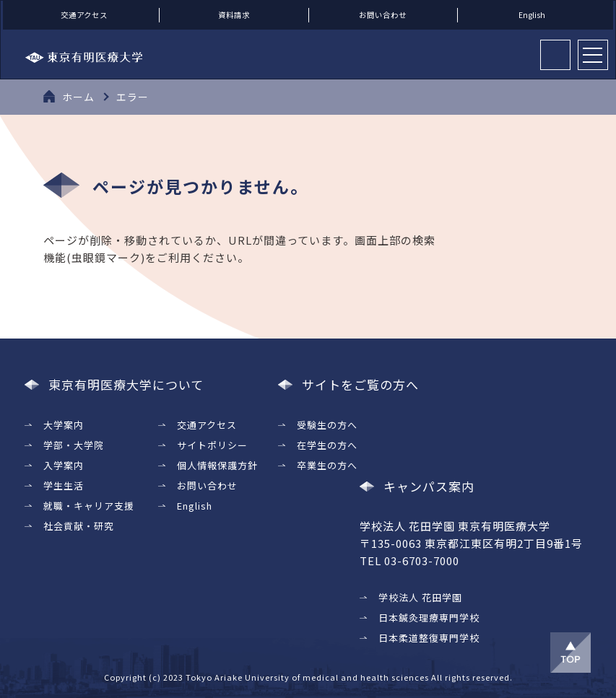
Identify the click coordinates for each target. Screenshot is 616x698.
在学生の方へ (327, 444)
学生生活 (64, 485)
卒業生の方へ (327, 464)
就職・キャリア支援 (89, 505)
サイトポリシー (212, 444)
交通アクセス (84, 15)
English (532, 15)
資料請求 (234, 15)
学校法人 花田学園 (420, 597)
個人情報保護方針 (217, 464)
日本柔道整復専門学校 (429, 638)
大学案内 (64, 424)
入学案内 (64, 464)
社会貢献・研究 (79, 525)
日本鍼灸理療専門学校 (429, 618)
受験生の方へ (327, 424)
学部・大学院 (74, 444)
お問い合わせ (383, 15)
